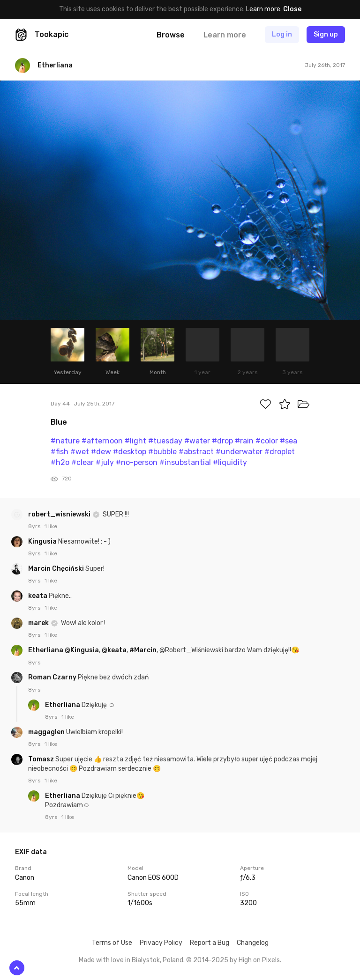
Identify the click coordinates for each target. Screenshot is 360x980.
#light (135, 441)
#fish (60, 452)
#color (267, 441)
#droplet (280, 452)
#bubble (162, 452)
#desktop (130, 452)
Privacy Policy (161, 943)
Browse (171, 35)
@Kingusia (82, 650)
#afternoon (102, 441)
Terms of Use (112, 943)
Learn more (263, 9)
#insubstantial (185, 462)
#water (197, 441)
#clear (82, 462)
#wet (80, 452)
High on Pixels (259, 960)
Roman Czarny (53, 677)
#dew (101, 452)
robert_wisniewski (60, 514)
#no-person (137, 462)
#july (105, 462)
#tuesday (165, 441)
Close (292, 9)
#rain (244, 441)
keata (38, 596)
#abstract (196, 452)
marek (39, 623)
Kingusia (43, 542)
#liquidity (230, 462)
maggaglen (47, 732)
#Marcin (143, 650)
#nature (65, 441)
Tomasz (42, 759)
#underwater (239, 452)
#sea (289, 441)
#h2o (60, 462)
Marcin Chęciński (57, 569)
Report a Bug (210, 943)
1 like (51, 526)
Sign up (326, 34)
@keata (114, 650)
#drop (222, 441)
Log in (282, 34)
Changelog (253, 943)
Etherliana (46, 650)
